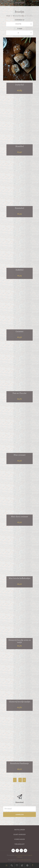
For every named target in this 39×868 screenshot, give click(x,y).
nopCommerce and (21, 855)
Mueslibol (20, 146)
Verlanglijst (19, 844)
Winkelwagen (22, 865)
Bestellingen (20, 830)
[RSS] (25, 851)
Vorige (15, 780)
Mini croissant (20, 455)
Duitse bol (19, 85)
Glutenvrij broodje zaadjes (20, 702)
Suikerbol (19, 270)
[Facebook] (17, 851)
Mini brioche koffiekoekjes (20, 578)
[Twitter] (13, 851)
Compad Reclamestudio (24, 860)
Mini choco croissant (20, 517)
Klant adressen (19, 835)
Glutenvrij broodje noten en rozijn (20, 641)
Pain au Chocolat (20, 393)
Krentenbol (19, 208)
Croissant (19, 332)
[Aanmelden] (19, 809)
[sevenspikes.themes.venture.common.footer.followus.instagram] (21, 851)
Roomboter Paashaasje (19, 763)
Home (8, 16)
